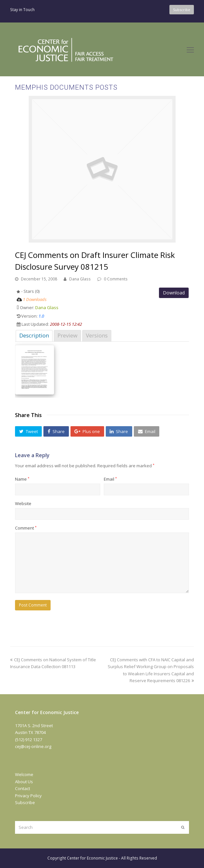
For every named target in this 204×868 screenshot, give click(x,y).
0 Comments (116, 279)
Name (22, 479)
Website (23, 503)
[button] (28, 431)
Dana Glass (80, 279)
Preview (67, 335)
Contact (23, 788)
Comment (26, 528)
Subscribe (25, 802)
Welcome (24, 774)
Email (110, 479)
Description (34, 335)
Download (174, 293)
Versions (97, 335)
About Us (24, 782)
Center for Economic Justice (92, 858)
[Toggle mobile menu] (190, 50)
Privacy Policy (28, 796)
